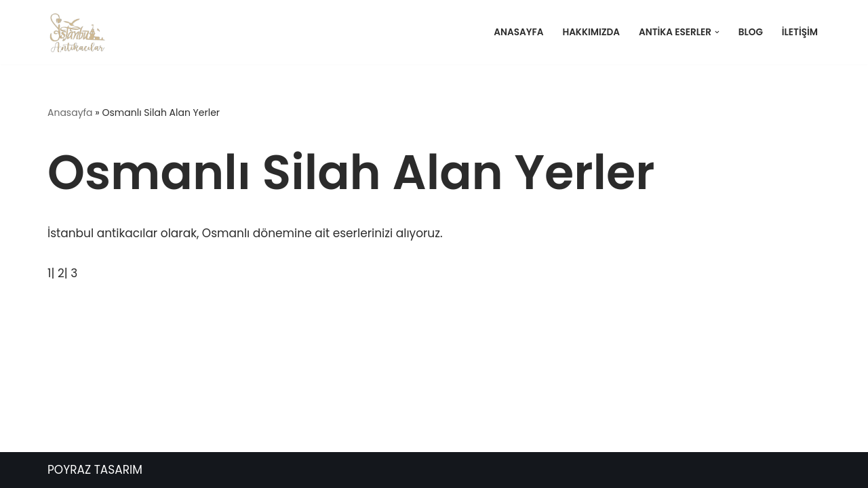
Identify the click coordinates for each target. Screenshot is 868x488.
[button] (717, 32)
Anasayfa (518, 32)
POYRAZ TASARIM (95, 470)
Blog (751, 32)
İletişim (800, 32)
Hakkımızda (591, 32)
